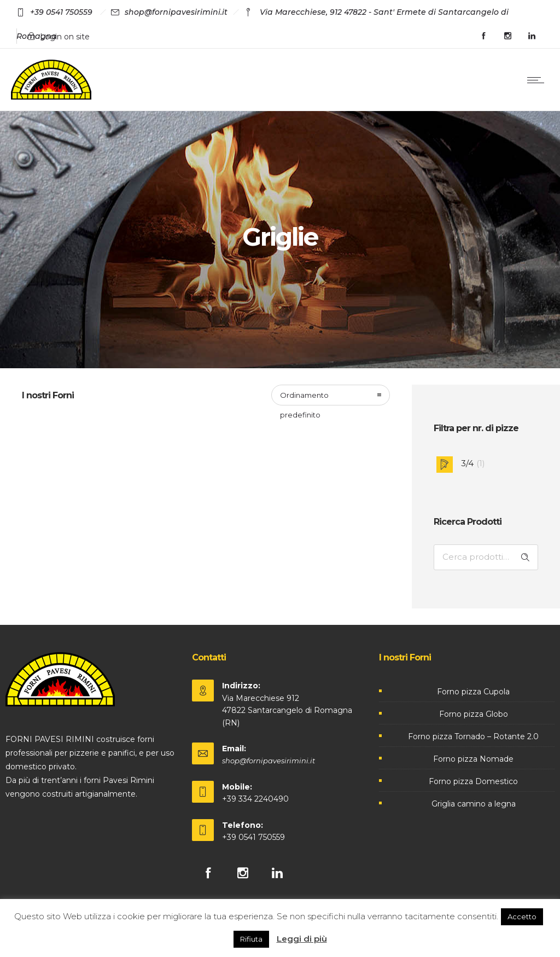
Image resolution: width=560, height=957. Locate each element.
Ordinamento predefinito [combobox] (304, 398)
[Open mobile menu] (538, 80)
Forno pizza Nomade (473, 759)
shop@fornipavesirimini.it (269, 761)
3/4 (467, 463)
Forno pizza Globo (474, 714)
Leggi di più (302, 939)
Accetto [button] (522, 917)
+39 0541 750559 (253, 837)
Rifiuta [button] (251, 939)
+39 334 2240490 (255, 799)
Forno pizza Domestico (473, 781)
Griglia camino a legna (474, 804)
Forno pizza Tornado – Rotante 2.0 (473, 736)
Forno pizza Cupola (473, 692)
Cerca (525, 557)
